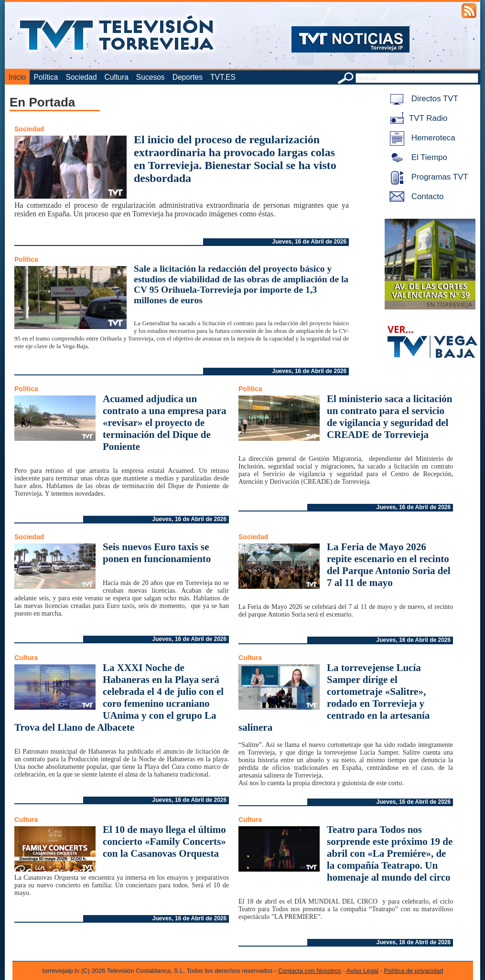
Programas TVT (427, 177)
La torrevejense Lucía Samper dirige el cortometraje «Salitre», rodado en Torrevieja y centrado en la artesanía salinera (334, 698)
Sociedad (81, 77)
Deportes (188, 77)
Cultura (117, 77)
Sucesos (151, 77)
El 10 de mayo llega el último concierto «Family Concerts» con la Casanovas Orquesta (164, 842)
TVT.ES (223, 77)
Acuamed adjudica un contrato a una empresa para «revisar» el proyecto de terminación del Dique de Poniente (165, 423)
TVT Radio (417, 118)
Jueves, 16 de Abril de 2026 (310, 242)
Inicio (17, 77)
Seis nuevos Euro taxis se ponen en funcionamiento (157, 553)
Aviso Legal (362, 971)
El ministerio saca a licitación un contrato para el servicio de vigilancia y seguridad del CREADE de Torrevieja (389, 417)
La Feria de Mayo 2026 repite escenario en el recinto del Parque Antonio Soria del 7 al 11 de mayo (389, 565)
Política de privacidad (414, 971)
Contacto (415, 197)
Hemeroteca (421, 138)
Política (46, 77)
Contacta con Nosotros (310, 971)
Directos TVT (422, 99)
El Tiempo (417, 157)
